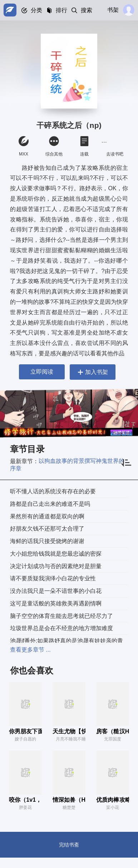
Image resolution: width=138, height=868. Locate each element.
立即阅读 (42, 372)
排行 (61, 10)
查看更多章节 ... (30, 650)
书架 (113, 10)
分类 (36, 10)
